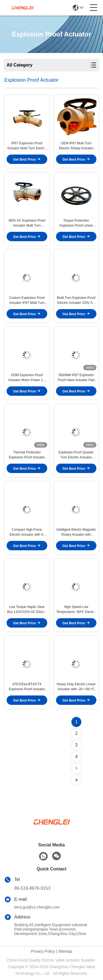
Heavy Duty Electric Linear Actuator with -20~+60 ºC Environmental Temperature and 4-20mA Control (76, 687)
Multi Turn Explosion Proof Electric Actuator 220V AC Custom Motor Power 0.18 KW (76, 301)
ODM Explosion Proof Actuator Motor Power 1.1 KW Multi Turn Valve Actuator (27, 378)
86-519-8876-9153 (32, 888)
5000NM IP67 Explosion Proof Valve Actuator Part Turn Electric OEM (76, 378)
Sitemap (65, 951)
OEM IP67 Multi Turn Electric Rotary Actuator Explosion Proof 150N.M (76, 146)
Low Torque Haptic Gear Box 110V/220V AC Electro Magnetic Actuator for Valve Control (27, 610)
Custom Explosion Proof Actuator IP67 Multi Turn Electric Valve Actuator (27, 301)
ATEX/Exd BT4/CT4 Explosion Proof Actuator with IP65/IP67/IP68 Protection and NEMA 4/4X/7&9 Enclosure (27, 687)
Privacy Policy (43, 951)
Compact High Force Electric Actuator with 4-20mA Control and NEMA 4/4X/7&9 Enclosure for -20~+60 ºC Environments (27, 532)
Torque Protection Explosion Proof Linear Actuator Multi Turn (76, 223)
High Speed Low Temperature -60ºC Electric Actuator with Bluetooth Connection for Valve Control (76, 610)
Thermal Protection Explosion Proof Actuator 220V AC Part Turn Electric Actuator (27, 455)
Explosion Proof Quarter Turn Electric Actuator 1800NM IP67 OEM (76, 455)
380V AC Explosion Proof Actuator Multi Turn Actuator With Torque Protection (27, 223)
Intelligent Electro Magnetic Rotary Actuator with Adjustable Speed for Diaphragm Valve (76, 532)
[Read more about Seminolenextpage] (76, 768)
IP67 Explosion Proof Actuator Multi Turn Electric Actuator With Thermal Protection (27, 146)
